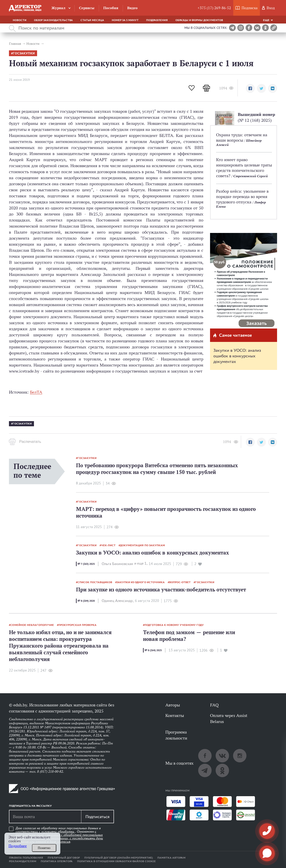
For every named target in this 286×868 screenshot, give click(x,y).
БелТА (36, 392)
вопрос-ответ (180, 582)
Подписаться (97, 817)
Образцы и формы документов (199, 20)
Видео (132, 8)
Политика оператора (57, 861)
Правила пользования (26, 858)
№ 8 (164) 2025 (153, 650)
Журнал (58, 8)
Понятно (44, 848)
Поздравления (157, 20)
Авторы (173, 705)
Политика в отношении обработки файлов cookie (116, 861)
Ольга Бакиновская (117, 564)
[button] (250, 88)
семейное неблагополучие (32, 625)
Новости (20, 20)
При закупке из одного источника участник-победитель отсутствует (161, 590)
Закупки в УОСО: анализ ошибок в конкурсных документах (237, 356)
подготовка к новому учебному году (174, 625)
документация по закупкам (142, 545)
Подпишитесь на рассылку (30, 806)
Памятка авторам (171, 858)
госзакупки (24, 53)
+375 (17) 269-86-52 (214, 8)
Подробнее (18, 846)
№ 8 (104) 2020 (86, 601)
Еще (266, 20)
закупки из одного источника (141, 582)
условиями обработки (58, 832)
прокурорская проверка (77, 625)
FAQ (214, 705)
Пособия (111, 8)
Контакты (175, 715)
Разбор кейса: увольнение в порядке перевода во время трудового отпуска (242, 196)
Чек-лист (108, 545)
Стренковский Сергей (250, 176)
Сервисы (87, 8)
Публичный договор (64, 858)
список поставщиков (95, 582)
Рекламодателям (23, 861)
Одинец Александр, (118, 601)
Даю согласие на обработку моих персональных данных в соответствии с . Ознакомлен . (59, 835)
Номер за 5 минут (125, 20)
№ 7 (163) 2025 (86, 564)
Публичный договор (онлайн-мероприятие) (119, 858)
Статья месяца (92, 20)
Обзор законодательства (53, 20)
